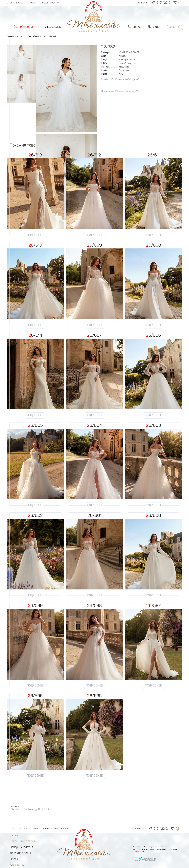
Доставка (21, 3)
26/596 (35, 696)
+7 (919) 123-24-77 (164, 3)
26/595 (94, 696)
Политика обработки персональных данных (150, 847)
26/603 (153, 426)
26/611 (153, 155)
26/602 (35, 516)
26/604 (94, 426)
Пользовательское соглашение (144, 849)
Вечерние (134, 27)
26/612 (94, 155)
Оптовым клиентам (50, 3)
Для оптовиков (50, 829)
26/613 (35, 155)
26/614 (35, 336)
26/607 (94, 336)
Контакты (143, 3)
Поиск (14, 859)
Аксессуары (53, 27)
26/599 (35, 606)
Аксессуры (17, 865)
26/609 (94, 245)
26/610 (35, 245)
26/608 (153, 245)
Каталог (15, 835)
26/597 (153, 606)
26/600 (153, 516)
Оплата (33, 3)
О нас (10, 3)
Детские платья (21, 853)
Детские (153, 27)
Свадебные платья (26, 27)
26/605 (35, 426)
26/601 (94, 516)
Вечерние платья (21, 847)
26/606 (153, 336)
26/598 (94, 606)
